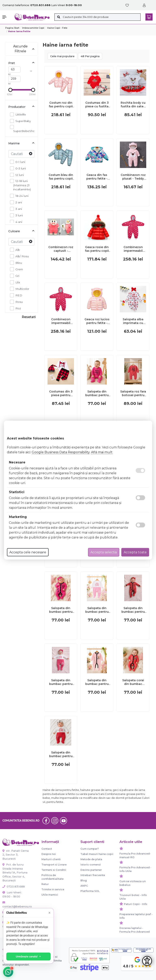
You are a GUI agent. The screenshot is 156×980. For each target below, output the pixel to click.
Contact (47, 849)
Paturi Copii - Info (136, 904)
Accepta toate (135, 552)
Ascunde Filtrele (24, 49)
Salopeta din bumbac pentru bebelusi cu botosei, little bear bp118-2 (97, 682)
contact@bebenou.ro (16, 905)
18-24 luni (21, 196)
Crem (18, 269)
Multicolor (21, 289)
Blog (84, 880)
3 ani (18, 209)
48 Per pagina (90, 56)
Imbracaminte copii (33, 28)
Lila (17, 282)
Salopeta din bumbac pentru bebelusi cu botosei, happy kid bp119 (61, 754)
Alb (17, 250)
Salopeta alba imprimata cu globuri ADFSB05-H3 (133, 321)
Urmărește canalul (28, 957)
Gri (16, 276)
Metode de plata (91, 859)
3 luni (18, 215)
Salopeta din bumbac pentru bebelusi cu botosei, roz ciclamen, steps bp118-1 (61, 610)
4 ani (18, 222)
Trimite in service (53, 889)
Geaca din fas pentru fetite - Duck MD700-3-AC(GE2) (97, 177)
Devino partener (91, 870)
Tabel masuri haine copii (97, 854)
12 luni (18, 175)
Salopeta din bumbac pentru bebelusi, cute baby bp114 (97, 610)
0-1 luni (19, 162)
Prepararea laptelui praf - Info (136, 916)
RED (18, 295)
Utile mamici (50, 895)
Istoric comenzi (91, 865)
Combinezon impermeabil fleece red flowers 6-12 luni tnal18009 (133, 249)
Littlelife (20, 114)
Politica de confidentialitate (53, 877)
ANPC (84, 886)
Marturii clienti (51, 859)
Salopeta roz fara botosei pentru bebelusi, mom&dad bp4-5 (133, 393)
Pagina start (12, 28)
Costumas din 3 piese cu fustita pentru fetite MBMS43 (97, 105)
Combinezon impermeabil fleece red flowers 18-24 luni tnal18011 (61, 321)
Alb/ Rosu (21, 256)
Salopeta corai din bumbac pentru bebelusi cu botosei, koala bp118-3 (133, 682)
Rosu (18, 302)
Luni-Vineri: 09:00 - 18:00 (12, 894)
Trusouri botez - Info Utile (133, 897)
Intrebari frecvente (93, 875)
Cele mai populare (62, 56)
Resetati (29, 317)
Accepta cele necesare (28, 552)
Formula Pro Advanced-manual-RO (135, 855)
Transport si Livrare (54, 865)
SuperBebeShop (25, 129)
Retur (45, 884)
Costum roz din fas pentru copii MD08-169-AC (61, 105)
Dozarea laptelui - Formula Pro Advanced (135, 930)
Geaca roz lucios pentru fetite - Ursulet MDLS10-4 (97, 321)
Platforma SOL (90, 891)
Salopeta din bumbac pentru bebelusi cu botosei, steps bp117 (133, 610)
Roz (17, 308)
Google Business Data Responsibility (61, 452)
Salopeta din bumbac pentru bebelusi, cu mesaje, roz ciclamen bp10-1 (97, 393)
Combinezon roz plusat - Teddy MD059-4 (133, 177)
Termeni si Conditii (54, 870)
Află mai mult (102, 452)
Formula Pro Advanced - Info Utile (135, 869)
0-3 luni (19, 168)
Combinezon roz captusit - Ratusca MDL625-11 (61, 249)
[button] (6, 17)
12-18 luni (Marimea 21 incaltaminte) (22, 185)
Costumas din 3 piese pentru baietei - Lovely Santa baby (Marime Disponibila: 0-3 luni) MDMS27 (61, 393)
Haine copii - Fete (57, 28)
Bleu (18, 263)
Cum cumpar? (90, 849)
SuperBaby (22, 121)
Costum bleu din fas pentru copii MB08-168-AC (61, 177)
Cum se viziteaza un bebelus (133, 883)
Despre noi (49, 854)
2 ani (18, 202)
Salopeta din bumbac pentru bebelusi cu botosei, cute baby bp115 (61, 682)
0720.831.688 (14, 886)
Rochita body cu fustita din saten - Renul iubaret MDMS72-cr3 (133, 105)
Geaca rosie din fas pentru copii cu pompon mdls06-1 (97, 249)
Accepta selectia (104, 552)
